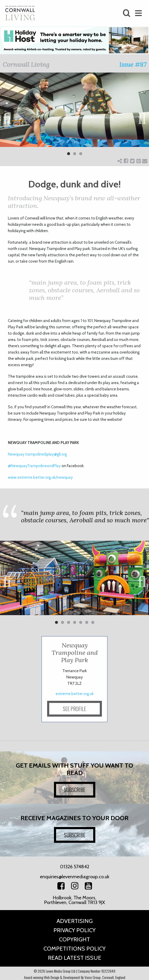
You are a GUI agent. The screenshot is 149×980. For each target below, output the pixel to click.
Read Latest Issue (75, 958)
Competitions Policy (74, 949)
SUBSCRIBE (75, 790)
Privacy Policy (74, 930)
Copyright (74, 939)
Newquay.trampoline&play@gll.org (37, 454)
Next (141, 118)
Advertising (75, 921)
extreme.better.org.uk (75, 694)
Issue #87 (133, 65)
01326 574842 (75, 867)
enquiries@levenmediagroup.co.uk (75, 877)
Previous (8, 118)
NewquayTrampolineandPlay (34, 466)
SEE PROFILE (74, 709)
